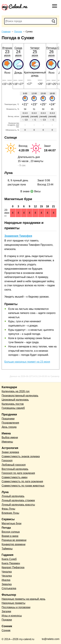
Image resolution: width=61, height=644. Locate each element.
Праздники (8, 419)
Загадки (6, 611)
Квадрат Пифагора (13, 567)
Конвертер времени (14, 544)
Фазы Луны (8, 509)
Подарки (7, 620)
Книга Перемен (11, 563)
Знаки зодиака (10, 452)
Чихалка (7, 572)
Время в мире (10, 536)
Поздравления (10, 423)
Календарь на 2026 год (16, 391)
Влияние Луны (10, 513)
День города (9, 427)
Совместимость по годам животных (23, 486)
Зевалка (7, 584)
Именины (7, 442)
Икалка (6, 580)
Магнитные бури (12, 523)
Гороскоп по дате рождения (18, 473)
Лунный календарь (13, 496)
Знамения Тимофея (18, 236)
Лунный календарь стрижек (18, 500)
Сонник (6, 630)
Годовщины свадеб (13, 408)
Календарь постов (13, 404)
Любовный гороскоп (14, 465)
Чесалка (7, 576)
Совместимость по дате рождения (22, 481)
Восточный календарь (15, 469)
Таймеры (7, 549)
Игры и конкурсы (12, 616)
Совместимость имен (15, 477)
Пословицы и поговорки (16, 607)
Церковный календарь (15, 400)
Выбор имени (10, 437)
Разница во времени (14, 540)
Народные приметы (14, 603)
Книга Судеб (9, 559)
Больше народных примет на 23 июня (27, 362)
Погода (6, 528)
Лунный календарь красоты (18, 505)
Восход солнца (11, 532)
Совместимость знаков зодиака (21, 456)
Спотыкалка (9, 588)
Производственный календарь (20, 396)
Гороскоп (7, 460)
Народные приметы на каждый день (24, 599)
